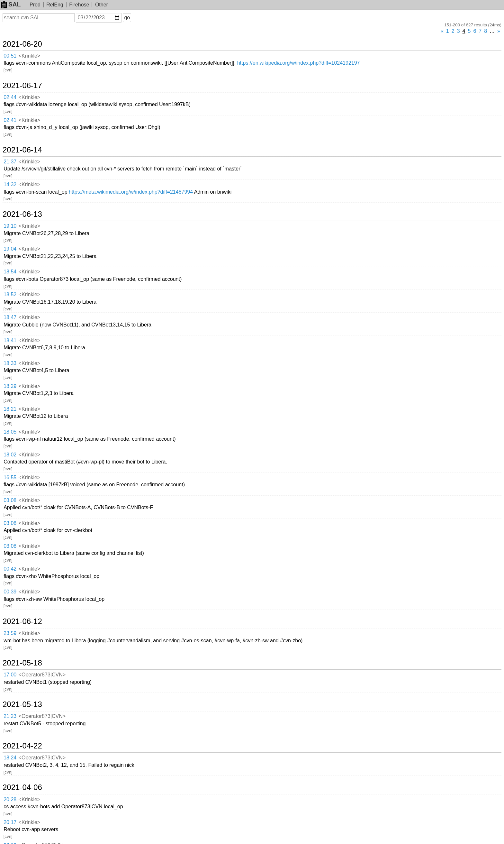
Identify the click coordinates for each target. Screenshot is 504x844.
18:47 (10, 317)
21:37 (10, 162)
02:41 (10, 120)
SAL (11, 4)
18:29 (10, 386)
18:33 (10, 363)
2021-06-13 (22, 214)
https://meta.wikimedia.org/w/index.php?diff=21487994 (131, 192)
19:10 (10, 226)
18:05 (10, 432)
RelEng (55, 5)
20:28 (10, 799)
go (127, 18)
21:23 (10, 716)
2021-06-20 (22, 44)
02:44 (10, 97)
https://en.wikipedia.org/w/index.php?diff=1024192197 (299, 63)
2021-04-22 (22, 746)
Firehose (79, 5)
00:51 (10, 56)
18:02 (10, 455)
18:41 (10, 340)
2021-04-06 (22, 787)
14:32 (10, 184)
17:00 (10, 675)
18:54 (10, 272)
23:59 (10, 633)
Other (102, 5)
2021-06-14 (22, 150)
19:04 (10, 249)
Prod (35, 5)
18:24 (10, 758)
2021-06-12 (22, 621)
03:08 (10, 500)
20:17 (10, 822)
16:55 (10, 477)
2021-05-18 (22, 663)
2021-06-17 (22, 86)
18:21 (10, 409)
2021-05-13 (22, 704)
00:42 (10, 569)
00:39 (10, 592)
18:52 (10, 294)
